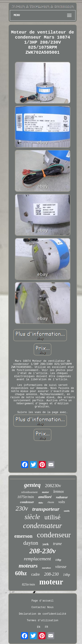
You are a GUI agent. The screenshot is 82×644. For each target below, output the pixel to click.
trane (57, 544)
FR (46, 627)
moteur (51, 582)
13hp (58, 560)
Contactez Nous (43, 607)
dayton (31, 543)
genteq (32, 485)
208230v (53, 486)
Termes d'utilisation (42, 621)
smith (67, 511)
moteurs (28, 566)
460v (41, 503)
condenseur (54, 535)
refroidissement (29, 492)
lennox (59, 491)
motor (45, 492)
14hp (66, 575)
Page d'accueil (43, 601)
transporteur (46, 509)
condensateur (43, 526)
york (45, 544)
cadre (36, 574)
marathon (46, 568)
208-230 (51, 574)
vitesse (61, 567)
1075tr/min (26, 497)
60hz (21, 573)
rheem (51, 502)
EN (38, 627)
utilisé (52, 517)
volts (62, 502)
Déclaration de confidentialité (42, 614)
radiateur (62, 497)
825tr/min (28, 584)
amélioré (45, 497)
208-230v (43, 551)
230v (22, 508)
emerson (24, 536)
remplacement (37, 559)
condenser (27, 502)
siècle (32, 517)
